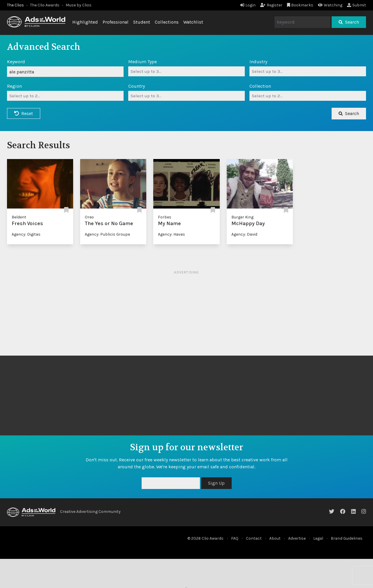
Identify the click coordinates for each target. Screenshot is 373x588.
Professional (116, 22)
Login (248, 5)
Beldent (19, 217)
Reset (24, 113)
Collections (167, 22)
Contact (254, 538)
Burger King (242, 217)
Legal (318, 538)
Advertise (297, 538)
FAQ (235, 538)
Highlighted (85, 22)
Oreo (89, 217)
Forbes (165, 217)
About (275, 538)
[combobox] (186, 71)
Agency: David (244, 234)
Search (349, 22)
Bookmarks (300, 5)
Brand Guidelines (347, 538)
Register (271, 5)
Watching (330, 5)
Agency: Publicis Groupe (107, 234)
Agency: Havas (171, 234)
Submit (357, 5)
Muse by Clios (79, 5)
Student (142, 22)
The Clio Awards (45, 5)
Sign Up (216, 483)
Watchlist (193, 22)
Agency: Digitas (26, 234)
